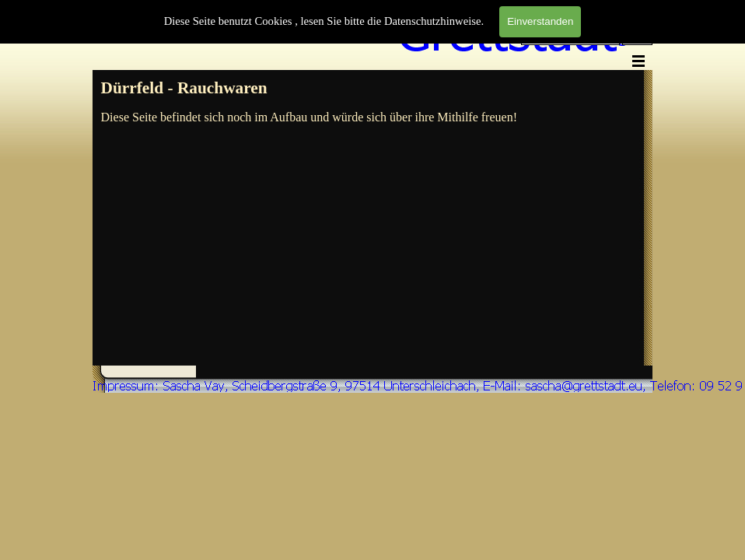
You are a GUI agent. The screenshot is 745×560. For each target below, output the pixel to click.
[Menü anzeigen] (638, 61)
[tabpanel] (371, 89)
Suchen (637, 38)
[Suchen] (570, 38)
